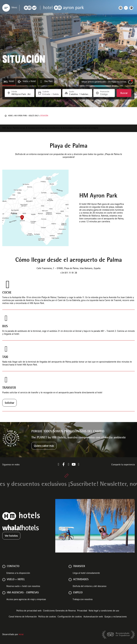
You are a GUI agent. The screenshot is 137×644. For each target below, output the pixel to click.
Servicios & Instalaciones (29, 128)
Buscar (124, 93)
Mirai (21, 635)
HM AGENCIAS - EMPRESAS (23, 593)
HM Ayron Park (9, 128)
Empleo (78, 593)
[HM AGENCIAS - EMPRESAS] (4, 593)
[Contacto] (4, 566)
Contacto (94, 128)
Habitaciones (47, 128)
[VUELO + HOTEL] (4, 580)
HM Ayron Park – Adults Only (26, 116)
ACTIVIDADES (81, 580)
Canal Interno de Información (23, 617)
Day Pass (48, 82)
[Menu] (6, 8)
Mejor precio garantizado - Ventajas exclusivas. (104, 82)
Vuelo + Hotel (29, 82)
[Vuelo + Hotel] (19, 82)
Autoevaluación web (93, 617)
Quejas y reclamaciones (116, 617)
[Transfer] (70, 566)
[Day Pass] (41, 82)
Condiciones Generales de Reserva (59, 611)
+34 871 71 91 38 (69, 273)
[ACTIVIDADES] (70, 580)
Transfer (79, 566)
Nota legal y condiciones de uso (104, 611)
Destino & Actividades (63, 128)
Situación (78, 128)
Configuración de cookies (70, 617)
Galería (86, 128)
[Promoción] (106, 94)
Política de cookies (47, 617)
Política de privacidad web (29, 611)
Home (10, 116)
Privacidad (82, 611)
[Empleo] (70, 593)
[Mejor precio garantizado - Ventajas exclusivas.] (130, 82)
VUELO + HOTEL (16, 580)
